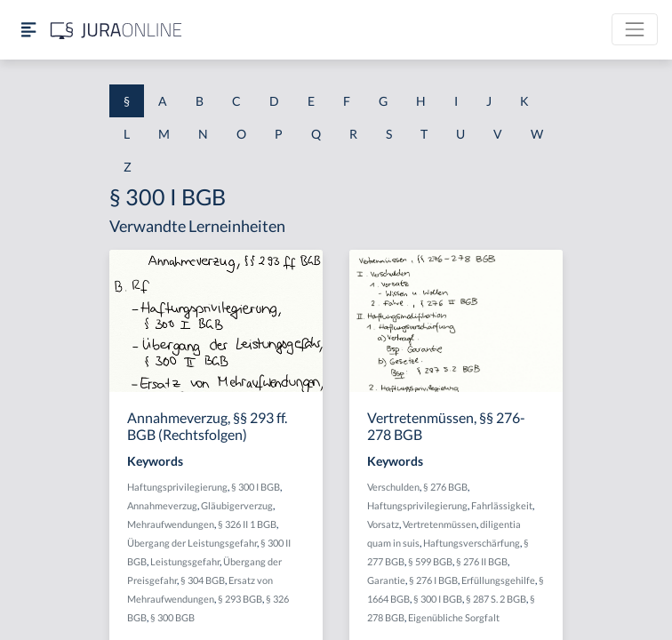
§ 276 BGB (445, 487)
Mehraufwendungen (171, 524)
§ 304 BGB (203, 580)
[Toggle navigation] (635, 29)
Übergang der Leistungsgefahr (192, 543)
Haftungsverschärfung (472, 543)
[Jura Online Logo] (116, 30)
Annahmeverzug (162, 505)
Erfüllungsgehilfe (498, 580)
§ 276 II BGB (482, 561)
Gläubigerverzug (237, 505)
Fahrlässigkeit (502, 505)
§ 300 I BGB (256, 487)
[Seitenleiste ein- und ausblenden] (28, 30)
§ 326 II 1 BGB (247, 524)
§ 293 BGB (240, 599)
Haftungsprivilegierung (177, 487)
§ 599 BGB (430, 561)
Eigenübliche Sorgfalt (454, 617)
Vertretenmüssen (440, 524)
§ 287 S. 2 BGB (496, 599)
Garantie (386, 580)
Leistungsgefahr (185, 561)
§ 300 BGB (172, 617)
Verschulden (393, 487)
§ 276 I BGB (433, 580)
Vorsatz (383, 524)
